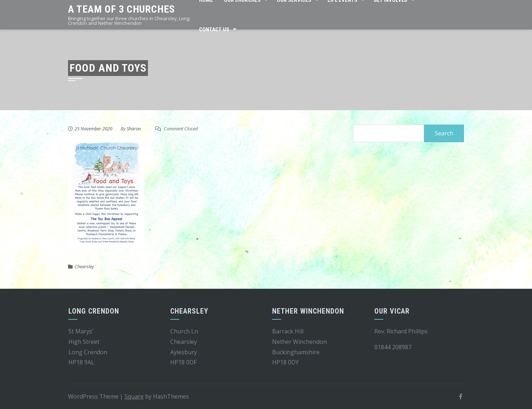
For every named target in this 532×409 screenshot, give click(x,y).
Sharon (134, 129)
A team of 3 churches (121, 9)
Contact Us (214, 30)
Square (134, 396)
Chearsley (84, 266)
